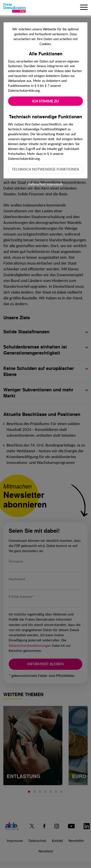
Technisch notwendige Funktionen (45, 169)
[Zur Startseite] (15, 8)
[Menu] (84, 8)
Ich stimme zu (45, 101)
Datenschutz (37, 184)
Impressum (55, 184)
